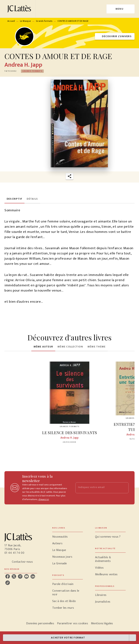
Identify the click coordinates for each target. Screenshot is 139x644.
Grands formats (44, 21)
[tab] (14, 199)
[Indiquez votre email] (97, 488)
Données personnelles (40, 623)
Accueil (11, 21)
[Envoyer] (124, 488)
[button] (115, 36)
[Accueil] (20, 9)
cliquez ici (44, 500)
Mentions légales (102, 623)
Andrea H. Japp (23, 65)
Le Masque (25, 21)
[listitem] (8, 576)
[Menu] (121, 9)
